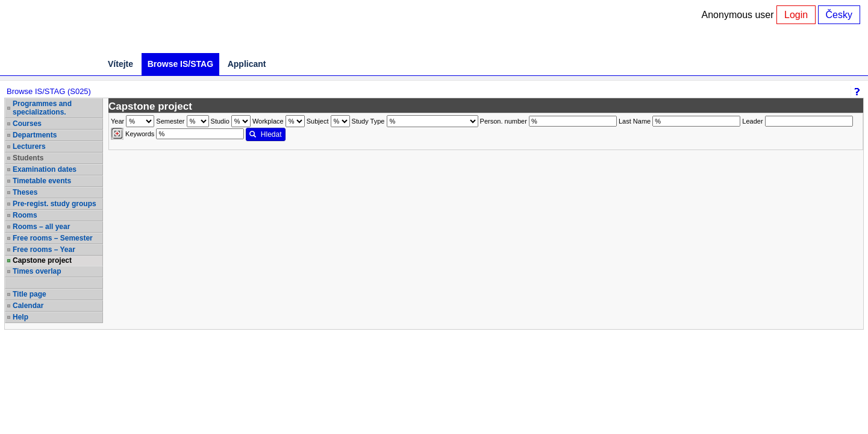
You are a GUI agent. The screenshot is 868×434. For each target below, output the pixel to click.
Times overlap (37, 271)
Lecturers (29, 146)
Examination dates (45, 169)
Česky (839, 15)
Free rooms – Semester (53, 238)
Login (796, 15)
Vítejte (120, 64)
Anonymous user (739, 15)
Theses (25, 192)
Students (28, 158)
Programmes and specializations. (42, 108)
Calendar (28, 306)
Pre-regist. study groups (55, 204)
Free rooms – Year (44, 250)
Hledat (265, 134)
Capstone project (42, 260)
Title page (30, 294)
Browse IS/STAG (180, 64)
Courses (27, 124)
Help (20, 317)
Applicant (247, 64)
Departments (35, 135)
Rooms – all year (41, 227)
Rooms (25, 215)
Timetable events (42, 181)
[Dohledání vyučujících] (117, 134)
